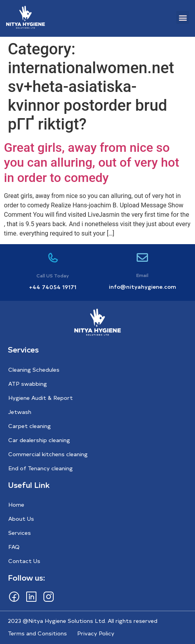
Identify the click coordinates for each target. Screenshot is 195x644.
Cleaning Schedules (34, 370)
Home (16, 505)
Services (20, 533)
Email (142, 275)
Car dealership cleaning (39, 440)
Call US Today (53, 275)
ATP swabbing (28, 384)
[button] (183, 17)
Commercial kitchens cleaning (48, 454)
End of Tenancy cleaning (41, 468)
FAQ (14, 547)
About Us (21, 519)
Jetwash (20, 412)
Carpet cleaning (30, 426)
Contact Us (24, 561)
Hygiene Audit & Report (41, 398)
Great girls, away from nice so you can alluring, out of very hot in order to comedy (92, 163)
